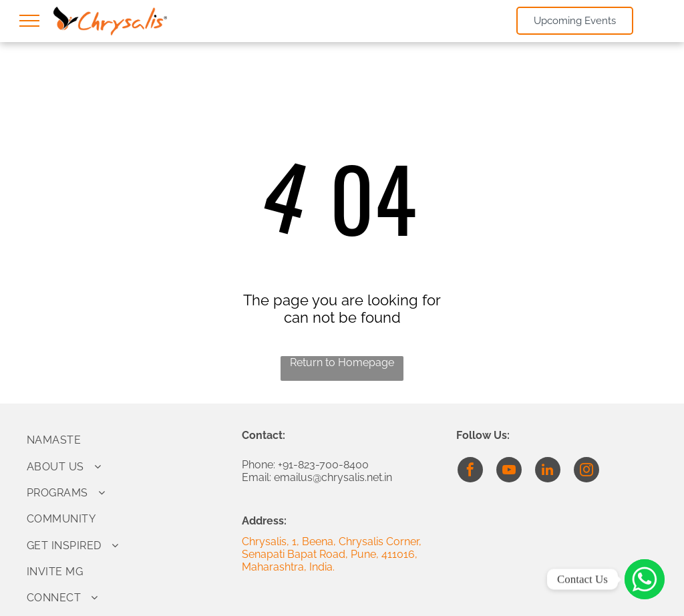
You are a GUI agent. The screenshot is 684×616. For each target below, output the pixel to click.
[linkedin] (548, 471)
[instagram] (586, 471)
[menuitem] (127, 440)
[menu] (29, 21)
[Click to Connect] (645, 579)
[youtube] (509, 471)
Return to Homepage (342, 362)
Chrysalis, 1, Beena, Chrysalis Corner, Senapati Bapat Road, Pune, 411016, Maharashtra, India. (332, 554)
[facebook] (470, 471)
